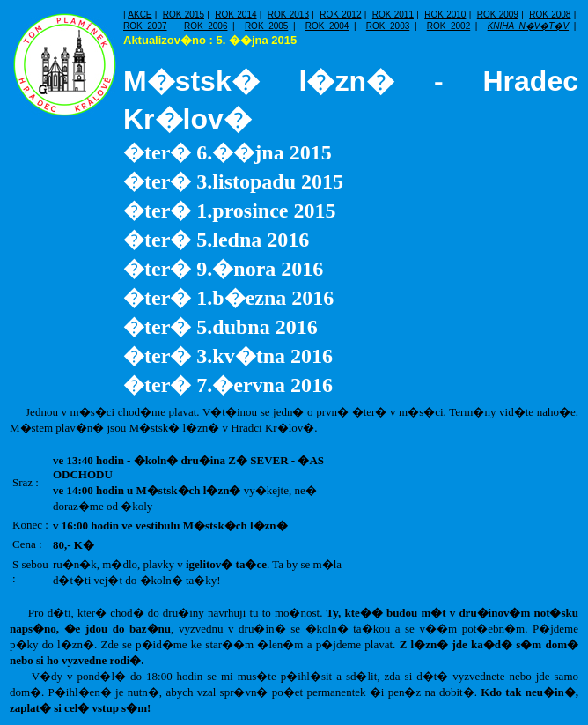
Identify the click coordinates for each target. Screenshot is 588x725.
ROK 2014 (235, 15)
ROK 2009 (498, 15)
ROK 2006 (206, 26)
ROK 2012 (340, 15)
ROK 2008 (550, 15)
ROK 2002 (449, 26)
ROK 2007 (145, 26)
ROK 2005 (267, 26)
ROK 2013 (288, 15)
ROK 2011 (393, 15)
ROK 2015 (184, 15)
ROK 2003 (388, 26)
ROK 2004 (327, 26)
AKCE (140, 15)
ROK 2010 (445, 15)
